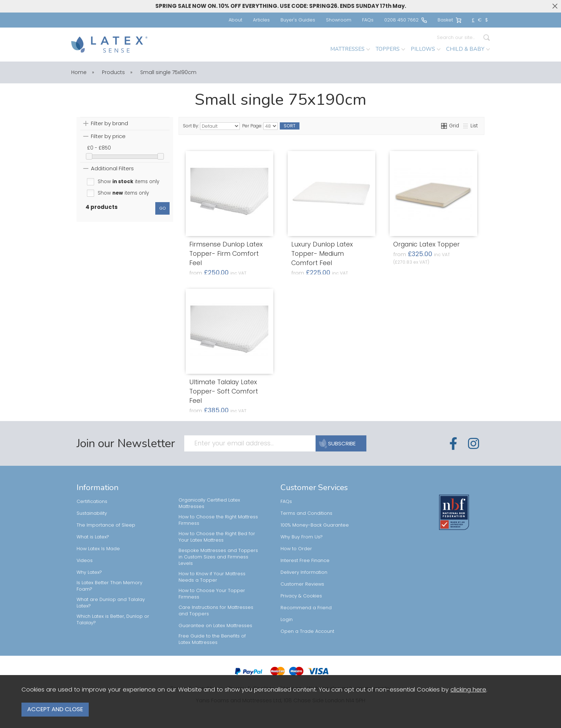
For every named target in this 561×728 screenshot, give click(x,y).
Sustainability (92, 513)
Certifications (92, 501)
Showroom (339, 20)
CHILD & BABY (468, 49)
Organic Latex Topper (426, 244)
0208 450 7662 (406, 20)
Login (287, 619)
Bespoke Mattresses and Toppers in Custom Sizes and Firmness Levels (218, 557)
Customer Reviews (302, 584)
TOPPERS (390, 49)
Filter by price (108, 136)
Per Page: (260, 126)
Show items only (128, 182)
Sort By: (211, 126)
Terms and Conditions (306, 513)
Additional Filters (112, 168)
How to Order (296, 549)
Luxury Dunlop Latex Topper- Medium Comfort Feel (322, 254)
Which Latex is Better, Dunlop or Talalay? (113, 619)
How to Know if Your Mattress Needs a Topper (212, 577)
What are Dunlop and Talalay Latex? (111, 603)
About (235, 20)
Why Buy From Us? (302, 537)
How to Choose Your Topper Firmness (212, 594)
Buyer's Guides (298, 20)
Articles (261, 20)
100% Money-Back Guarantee (315, 525)
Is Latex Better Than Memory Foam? (109, 586)
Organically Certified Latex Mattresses (209, 503)
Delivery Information (304, 572)
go (162, 208)
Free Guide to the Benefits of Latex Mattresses (212, 639)
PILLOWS (426, 49)
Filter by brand (109, 123)
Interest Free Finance (305, 560)
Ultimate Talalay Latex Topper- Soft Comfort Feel (224, 391)
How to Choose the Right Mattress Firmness (218, 520)
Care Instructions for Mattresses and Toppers (216, 610)
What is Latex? (93, 537)
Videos (85, 560)
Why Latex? (89, 572)
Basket (449, 20)
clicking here (468, 693)
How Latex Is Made (98, 549)
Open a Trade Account (307, 631)
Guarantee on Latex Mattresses (215, 626)
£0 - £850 (99, 148)
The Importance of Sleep (106, 525)
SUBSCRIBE (338, 443)
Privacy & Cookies (301, 596)
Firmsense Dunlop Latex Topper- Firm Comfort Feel (226, 254)
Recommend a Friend (306, 608)
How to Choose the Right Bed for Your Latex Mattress (217, 537)
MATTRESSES (350, 49)
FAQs (368, 20)
